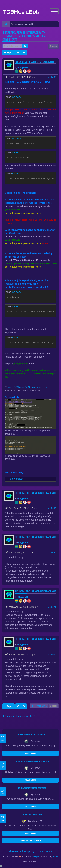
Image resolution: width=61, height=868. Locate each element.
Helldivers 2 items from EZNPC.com (32, 788)
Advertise (13, 851)
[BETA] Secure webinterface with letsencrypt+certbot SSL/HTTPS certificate (24, 36)
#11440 (52, 508)
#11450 (52, 552)
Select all (18, 97)
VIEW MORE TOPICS (30, 841)
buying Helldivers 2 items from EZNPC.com (32, 761)
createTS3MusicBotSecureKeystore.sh (28, 387)
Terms (49, 851)
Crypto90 (23, 67)
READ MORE (30, 753)
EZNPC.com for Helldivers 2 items (32, 735)
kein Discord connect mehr (32, 815)
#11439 (52, 77)
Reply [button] (8, 52)
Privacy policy (27, 851)
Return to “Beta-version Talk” (19, 716)
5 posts (53, 46)
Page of (42, 706)
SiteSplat (35, 856)
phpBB (56, 856)
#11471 (52, 607)
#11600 (52, 654)
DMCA (40, 851)
